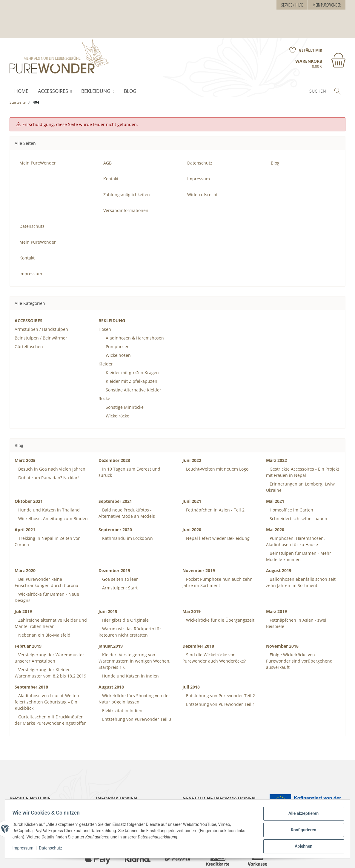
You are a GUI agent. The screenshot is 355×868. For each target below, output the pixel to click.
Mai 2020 (275, 505)
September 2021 (115, 476)
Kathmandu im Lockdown (127, 513)
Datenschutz (53, 849)
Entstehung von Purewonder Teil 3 (136, 694)
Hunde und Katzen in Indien (130, 651)
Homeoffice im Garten (291, 485)
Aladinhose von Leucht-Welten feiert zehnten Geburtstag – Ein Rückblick (47, 677)
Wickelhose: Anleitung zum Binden (52, 494)
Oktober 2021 (29, 476)
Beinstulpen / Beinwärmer (41, 313)
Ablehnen (301, 847)
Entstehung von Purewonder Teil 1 (220, 679)
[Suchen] (306, 66)
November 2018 (282, 621)
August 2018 (111, 662)
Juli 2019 (23, 587)
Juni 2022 (192, 435)
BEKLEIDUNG (96, 66)
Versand (95, 858)
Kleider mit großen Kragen (132, 348)
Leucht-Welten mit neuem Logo (217, 444)
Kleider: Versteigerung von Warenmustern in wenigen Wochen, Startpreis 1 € (135, 636)
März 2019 (276, 587)
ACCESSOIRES (53, 66)
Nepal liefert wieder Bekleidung (217, 513)
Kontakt (111, 154)
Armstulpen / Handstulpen (41, 304)
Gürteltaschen (29, 322)
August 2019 (279, 546)
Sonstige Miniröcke (125, 382)
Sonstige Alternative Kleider (133, 365)
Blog (130, 66)
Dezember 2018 (198, 621)
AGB (107, 138)
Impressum (25, 849)
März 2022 (276, 435)
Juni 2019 (108, 587)
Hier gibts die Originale (125, 595)
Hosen (105, 304)
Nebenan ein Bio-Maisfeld (44, 610)
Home (21, 66)
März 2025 (25, 435)
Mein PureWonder (327, 5)
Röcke (104, 374)
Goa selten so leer (119, 554)
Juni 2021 (192, 476)
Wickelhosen (118, 330)
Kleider (106, 339)
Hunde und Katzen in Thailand (48, 485)
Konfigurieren (301, 831)
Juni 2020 (192, 505)
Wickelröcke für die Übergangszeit (220, 595)
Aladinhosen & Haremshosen (135, 313)
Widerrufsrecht (202, 170)
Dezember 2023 (114, 435)
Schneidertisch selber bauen (298, 494)
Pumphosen (118, 322)
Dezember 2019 (114, 546)
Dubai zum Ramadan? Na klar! (48, 453)
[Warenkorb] (320, 35)
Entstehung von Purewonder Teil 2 (220, 671)
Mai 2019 (192, 587)
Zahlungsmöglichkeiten (127, 170)
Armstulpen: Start (119, 563)
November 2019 (199, 546)
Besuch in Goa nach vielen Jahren (51, 444)
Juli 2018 (191, 662)
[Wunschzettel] (304, 22)
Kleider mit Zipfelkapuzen (132, 356)
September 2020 (115, 505)
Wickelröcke (117, 391)
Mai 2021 (275, 476)
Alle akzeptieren (301, 816)
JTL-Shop (328, 858)
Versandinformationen (126, 186)
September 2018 (31, 662)
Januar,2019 (111, 621)
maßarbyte (287, 858)
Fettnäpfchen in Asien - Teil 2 (215, 485)
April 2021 (25, 505)
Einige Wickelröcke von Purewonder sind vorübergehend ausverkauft (299, 636)
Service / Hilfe (292, 5)
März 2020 (25, 546)
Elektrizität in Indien (122, 686)
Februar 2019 (28, 621)
